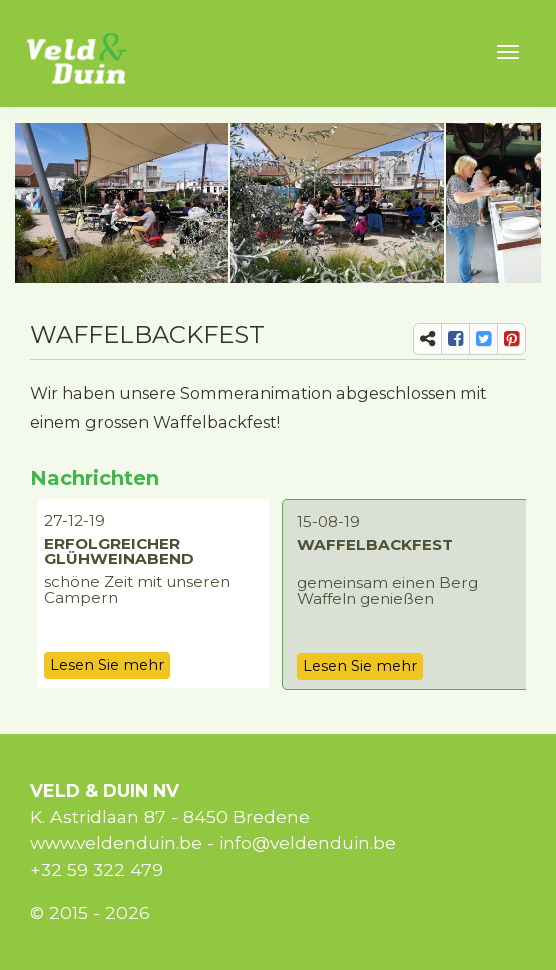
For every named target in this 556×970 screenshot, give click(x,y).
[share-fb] (455, 339)
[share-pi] (511, 339)
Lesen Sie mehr (107, 665)
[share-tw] (483, 339)
